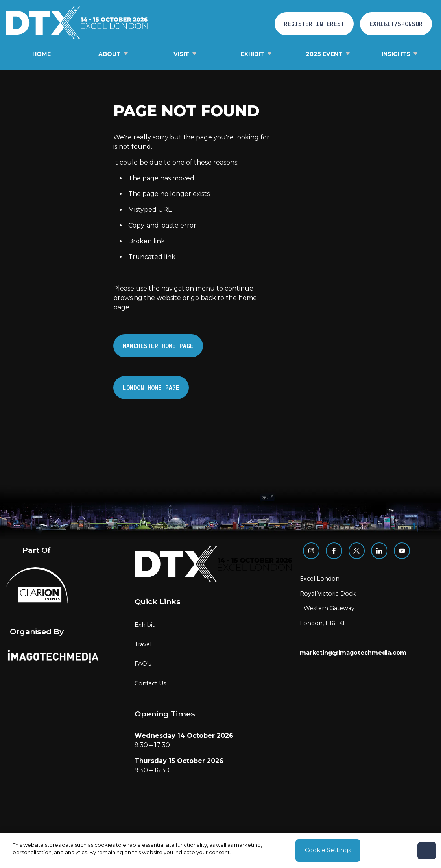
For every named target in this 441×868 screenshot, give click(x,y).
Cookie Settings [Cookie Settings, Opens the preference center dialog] (328, 850)
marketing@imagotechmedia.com (353, 653)
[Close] (427, 851)
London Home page (151, 388)
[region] (220, 851)
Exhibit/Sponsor (396, 24)
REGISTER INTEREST (314, 24)
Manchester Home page (158, 346)
